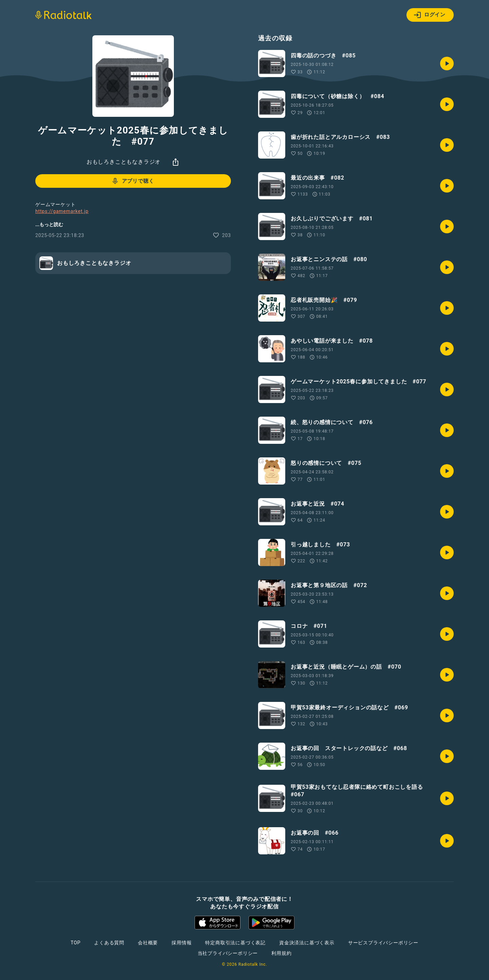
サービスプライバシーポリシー (383, 943)
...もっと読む (49, 224)
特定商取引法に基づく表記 (235, 943)
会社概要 (148, 943)
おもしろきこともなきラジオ (124, 162)
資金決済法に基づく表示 (307, 943)
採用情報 (182, 943)
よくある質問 (109, 943)
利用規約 (281, 953)
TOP (76, 943)
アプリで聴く (133, 181)
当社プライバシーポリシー (228, 953)
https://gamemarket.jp (62, 211)
